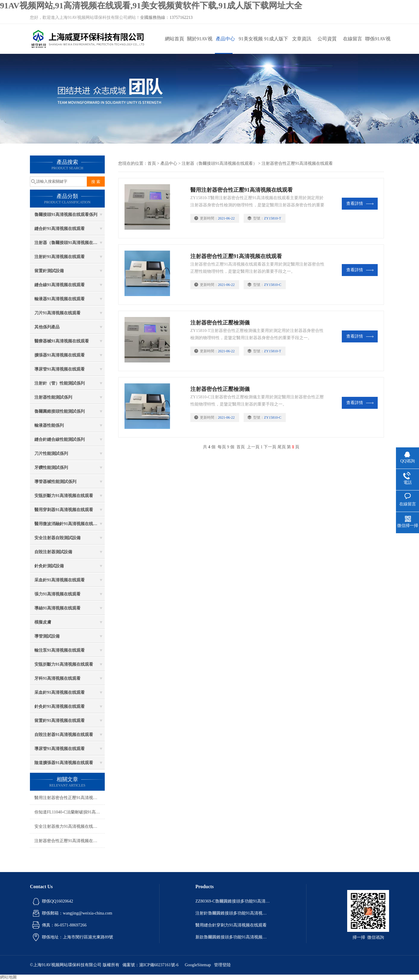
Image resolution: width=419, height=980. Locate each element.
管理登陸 (222, 965)
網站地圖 (8, 977)
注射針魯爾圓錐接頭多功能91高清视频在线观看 (233, 913)
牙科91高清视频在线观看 (57, 678)
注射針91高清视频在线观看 (60, 257)
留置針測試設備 (49, 271)
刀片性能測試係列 (51, 454)
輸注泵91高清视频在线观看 (60, 650)
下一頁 (270, 447)
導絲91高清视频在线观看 (57, 608)
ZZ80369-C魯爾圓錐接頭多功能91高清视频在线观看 (233, 901)
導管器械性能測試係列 (55, 482)
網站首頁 (174, 39)
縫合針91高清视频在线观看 (60, 229)
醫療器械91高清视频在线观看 (62, 341)
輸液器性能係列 (49, 425)
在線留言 (353, 39)
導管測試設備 (47, 636)
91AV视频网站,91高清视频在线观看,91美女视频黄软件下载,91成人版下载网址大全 (151, 6)
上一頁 (253, 447)
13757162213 (181, 17)
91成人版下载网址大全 (276, 45)
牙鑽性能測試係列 (51, 468)
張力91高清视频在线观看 (57, 594)
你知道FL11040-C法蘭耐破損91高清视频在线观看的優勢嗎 (70, 812)
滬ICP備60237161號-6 (159, 965)
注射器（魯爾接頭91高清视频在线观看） (70, 243)
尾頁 (282, 447)
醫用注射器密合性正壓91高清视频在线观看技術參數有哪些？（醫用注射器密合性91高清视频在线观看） (70, 798)
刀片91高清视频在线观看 (57, 313)
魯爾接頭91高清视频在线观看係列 (66, 215)
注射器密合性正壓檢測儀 (220, 323)
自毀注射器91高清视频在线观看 (64, 735)
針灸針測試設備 (49, 566)
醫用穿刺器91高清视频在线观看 (64, 510)
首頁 (152, 163)
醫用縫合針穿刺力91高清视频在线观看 (231, 925)
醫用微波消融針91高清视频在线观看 (68, 524)
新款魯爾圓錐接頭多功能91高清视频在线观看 (233, 937)
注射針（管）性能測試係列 (60, 383)
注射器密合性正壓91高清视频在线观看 (70, 841)
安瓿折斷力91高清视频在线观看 (64, 496)
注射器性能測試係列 (53, 397)
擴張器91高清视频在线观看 (60, 355)
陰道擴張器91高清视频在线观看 (64, 763)
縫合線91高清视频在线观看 (60, 285)
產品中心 (225, 39)
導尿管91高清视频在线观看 (60, 369)
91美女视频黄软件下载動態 (251, 45)
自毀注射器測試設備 (53, 552)
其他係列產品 (47, 327)
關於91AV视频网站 (200, 45)
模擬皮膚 (43, 622)
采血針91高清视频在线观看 (60, 580)
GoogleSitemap (198, 965)
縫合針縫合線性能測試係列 (60, 439)
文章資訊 (302, 39)
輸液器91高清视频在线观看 (60, 299)
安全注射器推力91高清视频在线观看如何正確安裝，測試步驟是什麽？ (70, 826)
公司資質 (327, 39)
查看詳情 (360, 204)
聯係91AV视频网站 (378, 45)
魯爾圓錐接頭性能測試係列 (60, 411)
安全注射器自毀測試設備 (57, 538)
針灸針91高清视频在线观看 (60, 707)
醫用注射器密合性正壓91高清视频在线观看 (242, 190)
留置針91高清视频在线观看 (60, 721)
